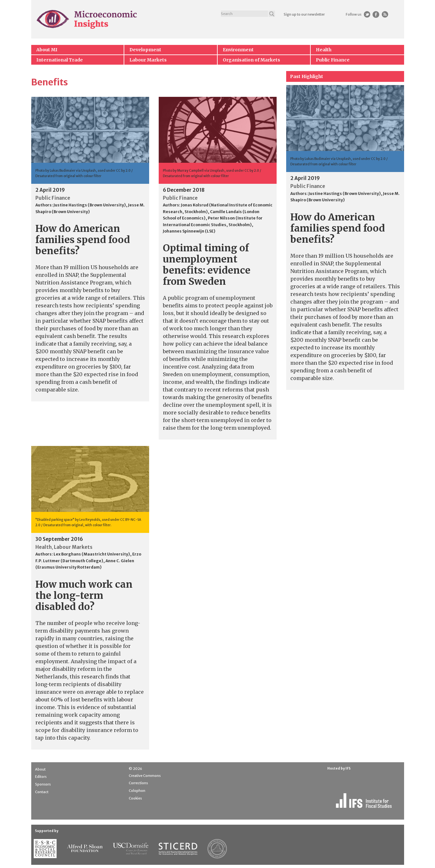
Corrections (138, 783)
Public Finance (333, 60)
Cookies (135, 798)
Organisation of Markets (251, 60)
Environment (238, 50)
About (40, 769)
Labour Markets (148, 60)
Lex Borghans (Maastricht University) (92, 554)
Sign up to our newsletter (304, 14)
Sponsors (43, 784)
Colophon (137, 791)
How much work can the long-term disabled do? (84, 595)
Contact (42, 792)
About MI (47, 50)
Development (145, 50)
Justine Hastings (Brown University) (90, 205)
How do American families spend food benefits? (83, 240)
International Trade (60, 60)
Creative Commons (145, 776)
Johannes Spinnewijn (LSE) (189, 231)
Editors (41, 777)
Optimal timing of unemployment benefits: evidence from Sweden (207, 265)
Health (324, 50)
